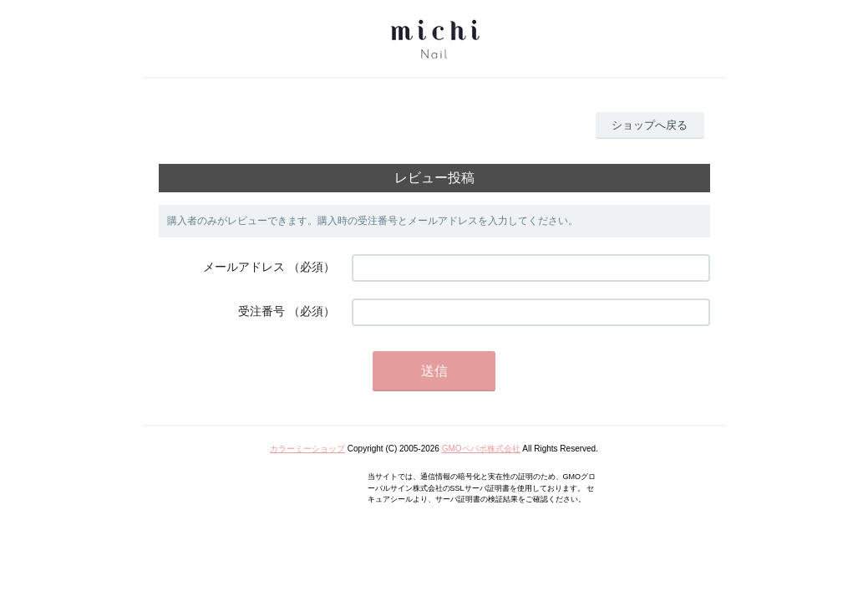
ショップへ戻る (650, 125)
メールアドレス (244, 267)
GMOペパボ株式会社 (481, 449)
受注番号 (261, 311)
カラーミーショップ (307, 449)
